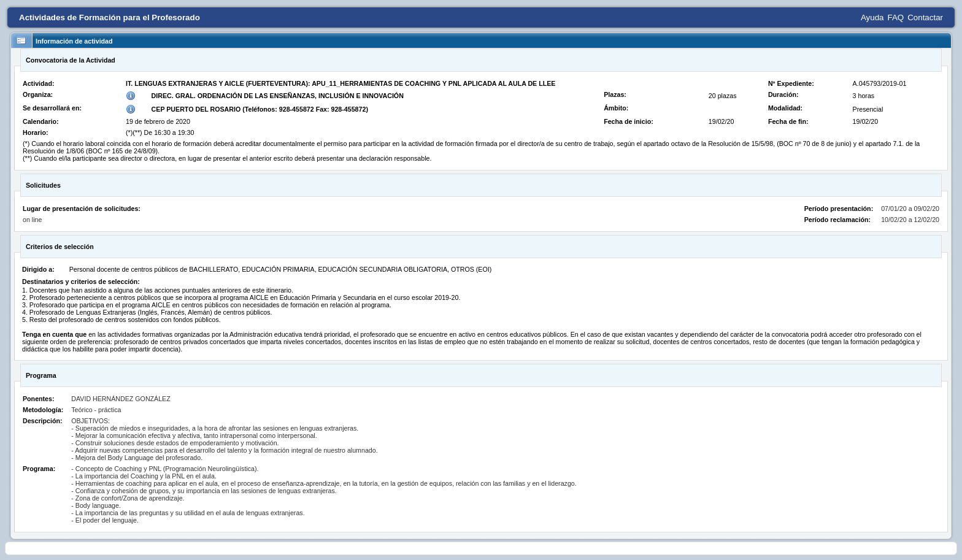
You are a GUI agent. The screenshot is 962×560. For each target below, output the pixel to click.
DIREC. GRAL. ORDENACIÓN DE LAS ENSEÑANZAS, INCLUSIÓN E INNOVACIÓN (278, 96)
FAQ (896, 17)
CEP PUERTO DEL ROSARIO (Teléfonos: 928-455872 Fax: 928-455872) (260, 109)
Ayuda (872, 17)
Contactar (925, 17)
